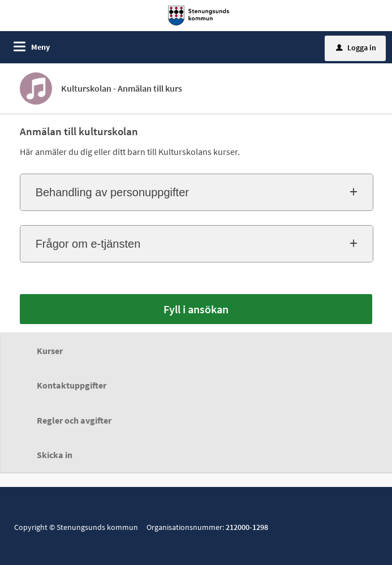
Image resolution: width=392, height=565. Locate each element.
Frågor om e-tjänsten (88, 244)
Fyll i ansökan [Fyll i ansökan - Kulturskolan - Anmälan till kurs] (196, 309)
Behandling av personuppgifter (112, 192)
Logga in (356, 48)
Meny (40, 47)
